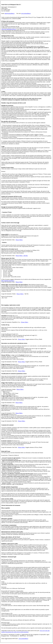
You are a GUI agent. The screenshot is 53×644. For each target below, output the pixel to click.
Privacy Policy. (19, 240)
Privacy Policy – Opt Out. (22, 256)
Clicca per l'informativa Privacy (9, 29)
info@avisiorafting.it (10, 13)
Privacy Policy (19, 282)
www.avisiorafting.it (26, 13)
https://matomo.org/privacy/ (8, 281)
